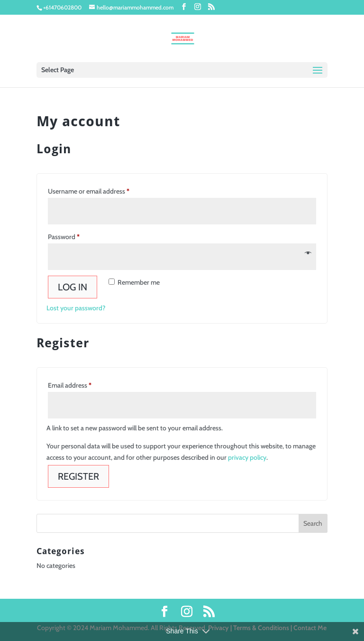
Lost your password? (76, 308)
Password (77, 236)
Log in (73, 287)
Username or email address (101, 190)
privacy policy (247, 457)
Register (78, 476)
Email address (82, 384)
